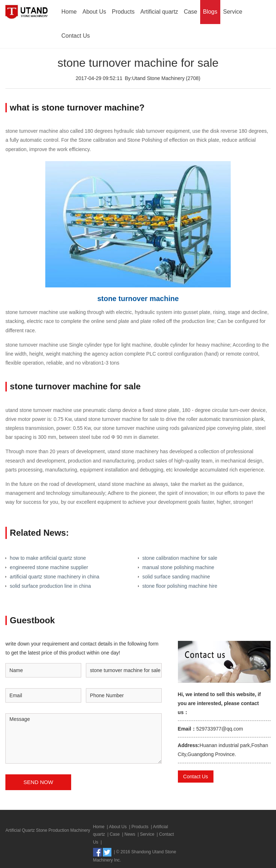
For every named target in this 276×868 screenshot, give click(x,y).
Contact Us (76, 36)
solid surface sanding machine (176, 577)
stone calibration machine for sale (180, 558)
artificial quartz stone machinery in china (54, 577)
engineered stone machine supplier (49, 567)
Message (84, 738)
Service (233, 12)
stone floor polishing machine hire (180, 586)
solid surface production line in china (50, 586)
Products (123, 12)
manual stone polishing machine (178, 567)
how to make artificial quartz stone (48, 558)
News (130, 834)
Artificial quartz (159, 12)
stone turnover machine (138, 299)
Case (190, 12)
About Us (95, 12)
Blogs (210, 12)
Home (69, 12)
